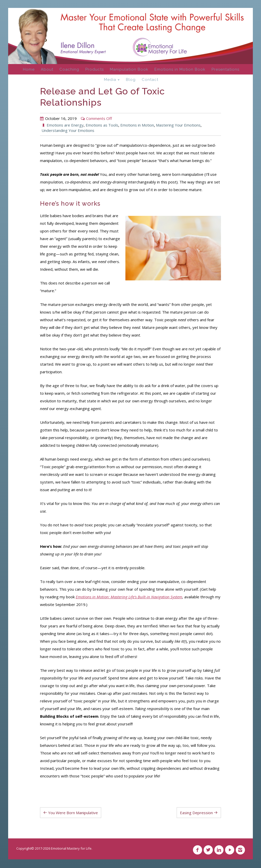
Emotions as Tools (102, 125)
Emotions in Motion (137, 125)
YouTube (230, 850)
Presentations (225, 69)
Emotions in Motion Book (180, 69)
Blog (131, 80)
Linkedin (219, 850)
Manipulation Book (129, 69)
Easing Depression (196, 813)
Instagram (240, 850)
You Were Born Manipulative (73, 813)
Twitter (208, 850)
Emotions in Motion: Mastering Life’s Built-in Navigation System (129, 597)
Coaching (69, 69)
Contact (150, 80)
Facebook (198, 850)
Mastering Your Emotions (178, 125)
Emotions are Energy (65, 125)
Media (110, 80)
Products (95, 69)
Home (29, 69)
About (47, 69)
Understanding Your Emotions (68, 130)
